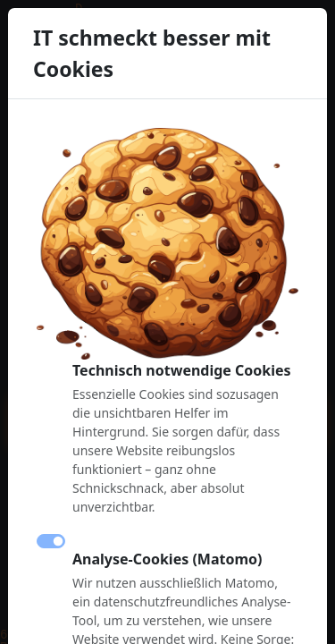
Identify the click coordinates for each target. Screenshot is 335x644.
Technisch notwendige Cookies (182, 370)
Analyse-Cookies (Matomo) (167, 559)
